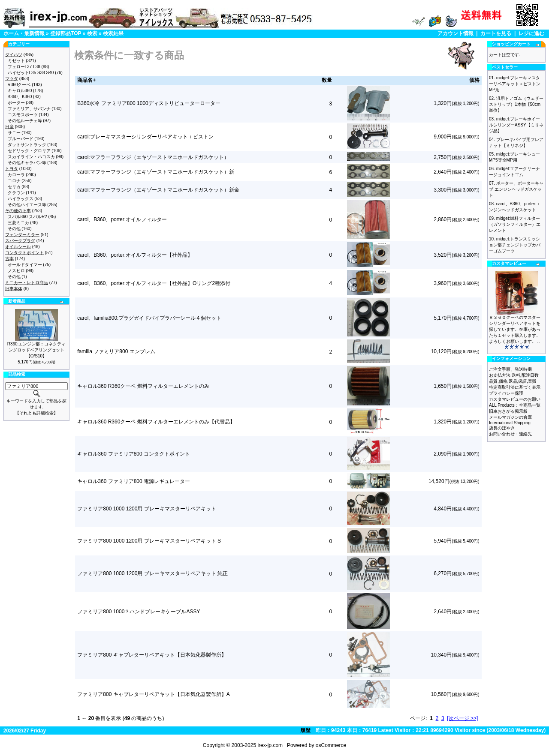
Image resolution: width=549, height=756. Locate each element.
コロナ (14, 181)
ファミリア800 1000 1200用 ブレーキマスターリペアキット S (149, 541)
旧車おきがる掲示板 (508, 411)
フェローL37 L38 (24, 67)
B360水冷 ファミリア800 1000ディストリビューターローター (149, 103)
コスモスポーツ (23, 115)
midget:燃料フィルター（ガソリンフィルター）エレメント (515, 224)
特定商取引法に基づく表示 (515, 387)
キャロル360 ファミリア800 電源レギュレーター (134, 481)
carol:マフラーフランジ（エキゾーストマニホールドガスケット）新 (155, 172)
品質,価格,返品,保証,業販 (513, 381)
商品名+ (86, 80)
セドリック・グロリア (29, 151)
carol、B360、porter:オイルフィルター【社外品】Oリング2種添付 (154, 283)
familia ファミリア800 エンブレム (116, 351)
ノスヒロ (16, 271)
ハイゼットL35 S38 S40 (31, 73)
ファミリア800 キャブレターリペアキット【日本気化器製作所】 (152, 655)
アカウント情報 (455, 33)
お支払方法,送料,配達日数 (514, 375)
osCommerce (331, 745)
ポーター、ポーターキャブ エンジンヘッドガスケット (516, 189)
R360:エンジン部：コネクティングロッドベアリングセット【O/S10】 (37, 350)
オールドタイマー (25, 265)
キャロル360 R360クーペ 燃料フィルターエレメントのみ (143, 386)
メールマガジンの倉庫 (510, 417)
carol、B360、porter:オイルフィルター (122, 219)
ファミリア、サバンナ (29, 109)
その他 (14, 229)
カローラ (16, 175)
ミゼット (16, 61)
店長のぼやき (502, 428)
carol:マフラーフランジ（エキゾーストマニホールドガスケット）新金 (158, 190)
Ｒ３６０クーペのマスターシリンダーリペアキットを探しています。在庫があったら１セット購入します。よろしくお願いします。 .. (515, 329)
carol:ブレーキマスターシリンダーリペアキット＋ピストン (145, 137)
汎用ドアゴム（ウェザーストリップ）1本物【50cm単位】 (516, 104)
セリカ (14, 187)
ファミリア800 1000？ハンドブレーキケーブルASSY (139, 612)
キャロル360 (20, 91)
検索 (92, 33)
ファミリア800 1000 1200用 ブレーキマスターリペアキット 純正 (152, 573)
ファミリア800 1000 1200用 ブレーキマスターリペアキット (146, 509)
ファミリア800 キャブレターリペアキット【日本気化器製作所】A (153, 694)
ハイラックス (21, 199)
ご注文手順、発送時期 (510, 369)
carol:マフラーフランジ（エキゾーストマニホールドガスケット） (153, 157)
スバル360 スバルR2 (27, 217)
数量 (327, 80)
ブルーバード (21, 139)
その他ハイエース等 (27, 205)
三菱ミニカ (18, 223)
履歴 (305, 730)
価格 (474, 80)
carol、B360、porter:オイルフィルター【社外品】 (135, 255)
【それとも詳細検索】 (36, 413)
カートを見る (496, 33)
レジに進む (531, 33)
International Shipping (510, 423)
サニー (14, 133)
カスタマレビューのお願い (515, 399)
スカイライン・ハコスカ (31, 157)
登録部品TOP (66, 33)
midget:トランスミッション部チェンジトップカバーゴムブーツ (515, 245)
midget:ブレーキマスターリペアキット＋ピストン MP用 (515, 84)
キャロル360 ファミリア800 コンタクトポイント (134, 454)
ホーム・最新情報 (24, 33)
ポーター (16, 103)
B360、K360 (20, 97)
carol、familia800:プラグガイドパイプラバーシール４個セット (149, 318)
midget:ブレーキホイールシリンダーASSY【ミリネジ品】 (516, 125)
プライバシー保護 (506, 393)
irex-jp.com (270, 745)
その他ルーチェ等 (25, 121)
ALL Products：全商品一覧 (515, 405)
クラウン (16, 193)
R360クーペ (19, 85)
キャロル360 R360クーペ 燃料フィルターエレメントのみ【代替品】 (156, 422)
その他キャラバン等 (27, 163)
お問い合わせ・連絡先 (510, 434)
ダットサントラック (27, 145)
